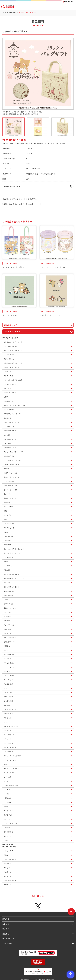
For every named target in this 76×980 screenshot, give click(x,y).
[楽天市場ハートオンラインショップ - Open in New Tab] (38, 962)
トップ (4, 13)
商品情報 (13, 13)
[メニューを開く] (73, 7)
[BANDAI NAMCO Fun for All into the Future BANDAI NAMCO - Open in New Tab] (69, 2)
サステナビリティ (9, 939)
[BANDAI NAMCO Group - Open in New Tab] (38, 953)
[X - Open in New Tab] (71, 188)
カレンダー (7, 924)
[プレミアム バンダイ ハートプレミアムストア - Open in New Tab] (38, 971)
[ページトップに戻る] (71, 912)
